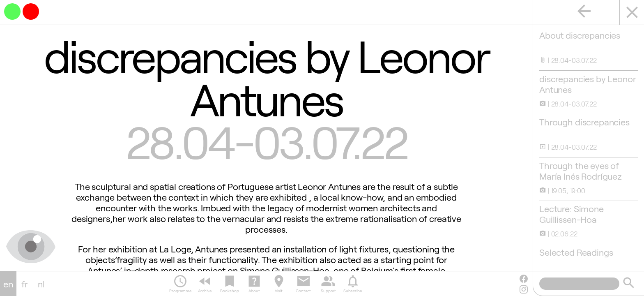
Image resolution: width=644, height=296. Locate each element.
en (8, 284)
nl (41, 284)
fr (25, 284)
